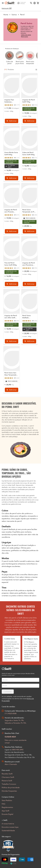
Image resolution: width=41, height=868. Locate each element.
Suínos (14, 15)
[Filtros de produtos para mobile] (36, 70)
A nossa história (8, 824)
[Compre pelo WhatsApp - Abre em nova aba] (22, 3)
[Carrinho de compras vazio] (38, 3)
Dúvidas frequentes (9, 791)
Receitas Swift (7, 774)
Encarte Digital (7, 814)
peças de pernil (10, 575)
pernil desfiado (10, 529)
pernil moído (9, 561)
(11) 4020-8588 (11, 714)
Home (6, 15)
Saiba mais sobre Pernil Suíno (26, 36)
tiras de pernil (10, 590)
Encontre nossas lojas (10, 827)
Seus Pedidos (7, 800)
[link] (7, 8)
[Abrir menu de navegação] (3, 3)
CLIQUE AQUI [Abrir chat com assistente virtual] (10, 737)
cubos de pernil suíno (13, 513)
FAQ (3, 804)
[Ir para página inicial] (10, 3)
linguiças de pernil (11, 545)
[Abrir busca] (31, 3)
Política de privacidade (11, 788)
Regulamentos (7, 807)
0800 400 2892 (18, 750)
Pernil (22, 15)
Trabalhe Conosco (9, 784)
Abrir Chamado (11, 764)
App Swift (5, 811)
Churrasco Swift (8, 777)
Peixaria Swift (7, 781)
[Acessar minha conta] (35, 3)
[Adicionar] (12, 121)
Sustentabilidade (8, 831)
